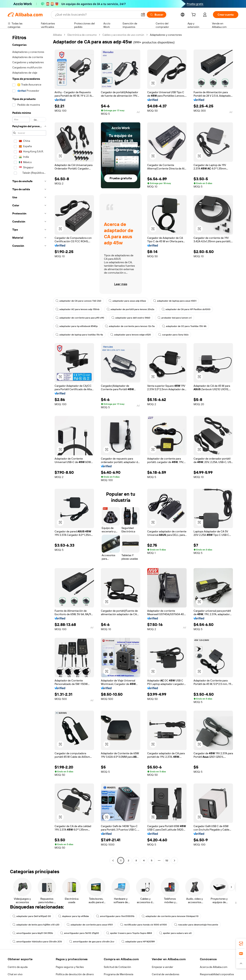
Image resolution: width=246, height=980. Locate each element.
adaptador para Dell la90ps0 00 (32, 916)
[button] (153, 83)
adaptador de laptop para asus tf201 (175, 301)
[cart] (194, 15)
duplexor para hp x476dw (74, 916)
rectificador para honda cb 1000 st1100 (143, 925)
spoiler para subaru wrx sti (175, 933)
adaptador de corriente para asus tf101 (90, 925)
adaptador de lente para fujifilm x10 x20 (36, 925)
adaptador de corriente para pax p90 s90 (80, 318)
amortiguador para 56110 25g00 (80, 933)
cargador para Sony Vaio (173, 335)
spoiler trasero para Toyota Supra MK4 (129, 933)
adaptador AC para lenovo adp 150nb (77, 309)
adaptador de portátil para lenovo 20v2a (130, 309)
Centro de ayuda (18, 967)
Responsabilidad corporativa (217, 974)
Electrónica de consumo (82, 35)
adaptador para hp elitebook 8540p (77, 326)
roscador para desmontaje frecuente (196, 925)
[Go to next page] (175, 861)
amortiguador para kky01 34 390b (33, 933)
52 (167, 861)
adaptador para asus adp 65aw (127, 301)
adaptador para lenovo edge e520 (131, 335)
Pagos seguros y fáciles (70, 967)
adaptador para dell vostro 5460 (131, 318)
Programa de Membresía (118, 974)
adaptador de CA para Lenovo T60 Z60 (78, 301)
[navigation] (29, 448)
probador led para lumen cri (175, 318)
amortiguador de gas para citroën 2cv (92, 942)
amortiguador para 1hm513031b (115, 916)
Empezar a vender (162, 967)
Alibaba (57, 35)
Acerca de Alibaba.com (214, 967)
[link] (241, 943)
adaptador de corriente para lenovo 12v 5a (130, 326)
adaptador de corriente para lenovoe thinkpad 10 (170, 916)
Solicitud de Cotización (117, 967)
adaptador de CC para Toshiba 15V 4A (184, 326)
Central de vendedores (166, 974)
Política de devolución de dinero (75, 974)
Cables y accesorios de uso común (123, 35)
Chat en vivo (15, 974)
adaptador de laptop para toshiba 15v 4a (79, 335)
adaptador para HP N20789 (138, 942)
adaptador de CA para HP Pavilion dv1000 (186, 309)
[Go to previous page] (113, 861)
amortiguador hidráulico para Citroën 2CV (37, 942)
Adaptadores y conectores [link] (166, 35)
